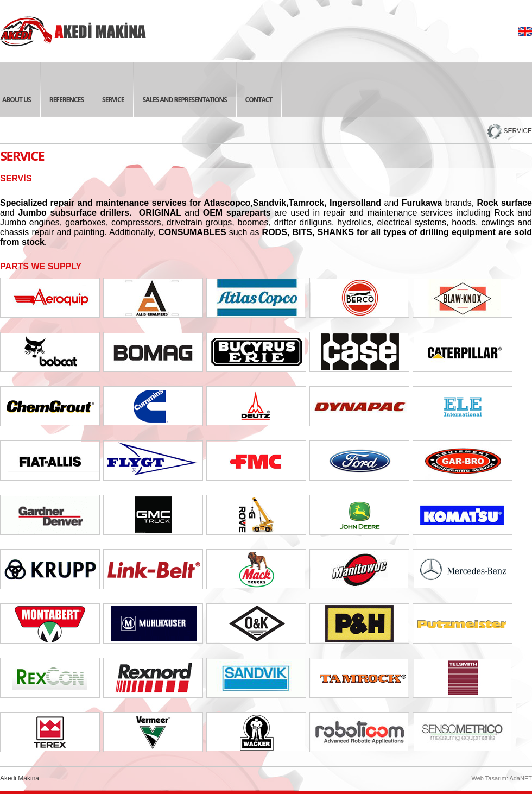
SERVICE (518, 131)
